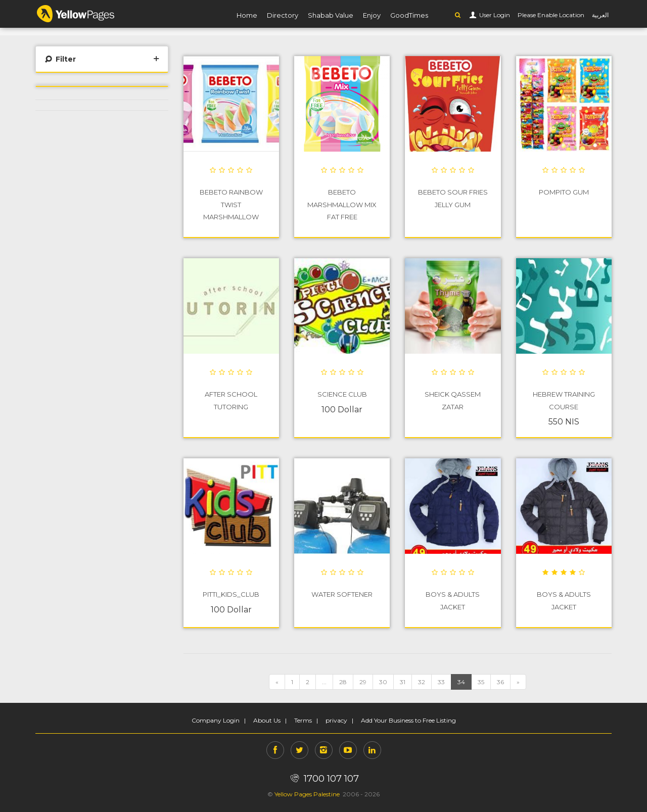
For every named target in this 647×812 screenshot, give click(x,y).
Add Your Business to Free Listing (408, 720)
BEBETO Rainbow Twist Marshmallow (231, 204)
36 (500, 682)
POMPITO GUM (564, 192)
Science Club (342, 394)
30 (383, 682)
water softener (342, 594)
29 (363, 682)
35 (481, 682)
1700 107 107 (323, 779)
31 (403, 682)
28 (343, 682)
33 (441, 682)
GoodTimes (409, 15)
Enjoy (372, 15)
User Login (494, 15)
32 (422, 682)
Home (247, 15)
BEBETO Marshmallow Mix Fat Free (342, 204)
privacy (336, 720)
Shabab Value (331, 15)
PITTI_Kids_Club (231, 594)
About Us (267, 720)
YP (76, 14)
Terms (303, 720)
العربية (600, 15)
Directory (283, 15)
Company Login (216, 720)
